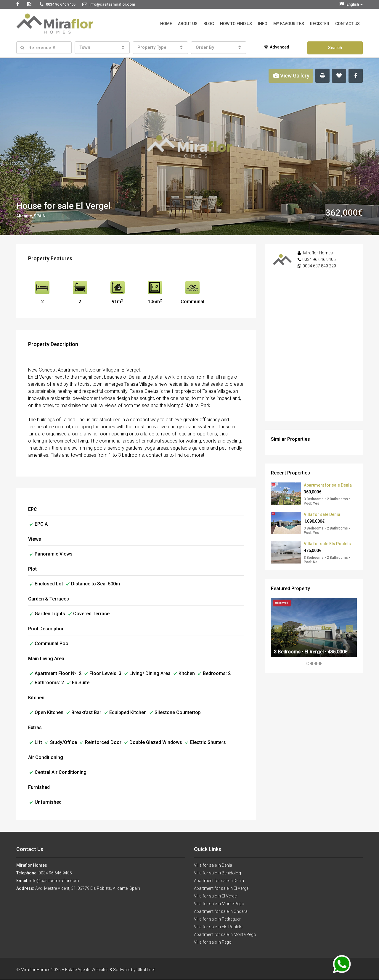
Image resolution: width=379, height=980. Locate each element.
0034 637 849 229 (319, 266)
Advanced (277, 47)
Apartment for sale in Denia (219, 881)
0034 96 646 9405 (319, 259)
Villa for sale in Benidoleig (217, 873)
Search (335, 48)
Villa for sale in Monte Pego (219, 904)
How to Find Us (236, 24)
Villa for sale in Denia (213, 865)
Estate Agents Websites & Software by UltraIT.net (110, 970)
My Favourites (289, 24)
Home (166, 24)
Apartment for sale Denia (328, 485)
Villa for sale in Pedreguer (217, 919)
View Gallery (291, 76)
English (351, 4)
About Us (188, 24)
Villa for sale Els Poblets (327, 544)
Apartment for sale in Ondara (221, 911)
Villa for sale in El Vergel (216, 896)
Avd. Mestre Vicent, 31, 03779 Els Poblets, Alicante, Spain (88, 888)
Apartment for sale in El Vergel (222, 888)
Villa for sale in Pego (213, 942)
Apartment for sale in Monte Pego (225, 934)
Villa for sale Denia (322, 514)
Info (263, 24)
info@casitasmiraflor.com (54, 881)
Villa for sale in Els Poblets (218, 927)
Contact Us (347, 24)
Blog (209, 24)
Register (320, 24)
